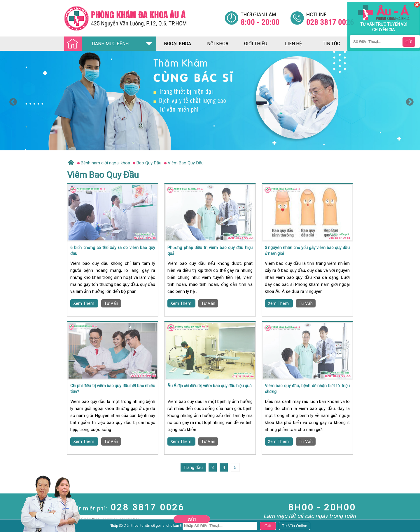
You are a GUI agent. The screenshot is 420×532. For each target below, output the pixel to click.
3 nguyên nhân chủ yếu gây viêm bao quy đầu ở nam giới (307, 251)
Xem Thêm (84, 303)
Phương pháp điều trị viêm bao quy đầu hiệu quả (210, 251)
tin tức (331, 44)
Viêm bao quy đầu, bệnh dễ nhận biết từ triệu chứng (307, 389)
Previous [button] (12, 101)
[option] (210, 101)
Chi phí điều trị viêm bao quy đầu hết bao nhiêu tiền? (113, 389)
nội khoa (218, 44)
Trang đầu (193, 467)
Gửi (192, 520)
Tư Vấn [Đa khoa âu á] (111, 303)
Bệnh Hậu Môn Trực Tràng (19, 526)
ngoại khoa (177, 44)
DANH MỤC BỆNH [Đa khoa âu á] (98, 44)
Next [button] (408, 101)
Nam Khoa (10, 519)
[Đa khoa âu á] (144, 18)
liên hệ (293, 44)
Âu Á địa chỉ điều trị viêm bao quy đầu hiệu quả (210, 386)
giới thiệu (256, 44)
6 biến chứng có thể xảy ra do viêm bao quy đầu (113, 251)
